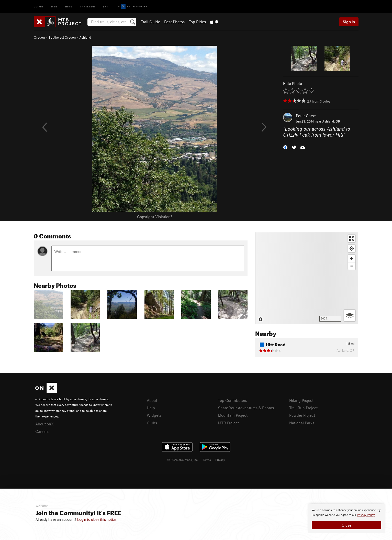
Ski (105, 6)
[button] (285, 147)
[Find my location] (352, 249)
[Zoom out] (352, 266)
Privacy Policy (366, 515)
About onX (44, 424)
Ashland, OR (331, 121)
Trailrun (88, 6)
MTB (54, 6)
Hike (69, 6)
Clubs (152, 423)
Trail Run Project (303, 408)
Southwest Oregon (62, 37)
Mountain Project (233, 415)
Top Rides (197, 22)
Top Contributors (232, 400)
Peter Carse (306, 116)
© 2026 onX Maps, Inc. (183, 460)
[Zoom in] (352, 258)
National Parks (302, 423)
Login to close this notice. (97, 520)
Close (346, 525)
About (152, 400)
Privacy (220, 460)
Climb (39, 6)
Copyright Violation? (155, 217)
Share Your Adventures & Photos (246, 408)
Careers (42, 431)
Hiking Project (301, 400)
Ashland (85, 37)
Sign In (349, 22)
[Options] (350, 316)
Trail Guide (150, 22)
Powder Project (302, 415)
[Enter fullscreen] (352, 239)
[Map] (307, 278)
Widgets (154, 415)
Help (151, 408)
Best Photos (174, 22)
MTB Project (228, 423)
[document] (346, 519)
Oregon (39, 37)
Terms (207, 460)
